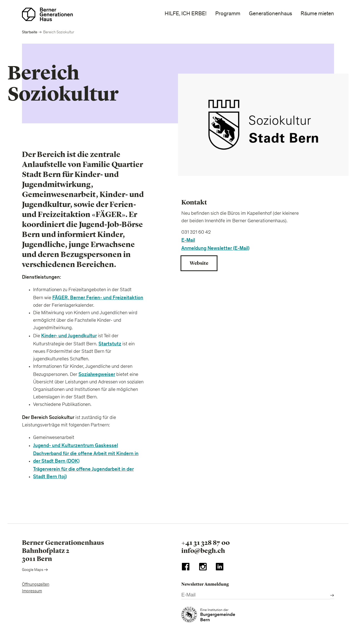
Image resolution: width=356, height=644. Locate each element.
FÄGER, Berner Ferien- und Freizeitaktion (98, 298)
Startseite (30, 32)
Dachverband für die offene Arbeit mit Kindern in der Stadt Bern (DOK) (86, 457)
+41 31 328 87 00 (206, 543)
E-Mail (188, 240)
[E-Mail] (256, 595)
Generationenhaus (270, 14)
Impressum (32, 591)
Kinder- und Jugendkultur (69, 336)
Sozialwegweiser (97, 374)
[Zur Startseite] (47, 14)
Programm (228, 14)
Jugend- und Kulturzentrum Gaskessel (76, 445)
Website (199, 263)
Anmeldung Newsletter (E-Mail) (215, 248)
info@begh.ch (203, 551)
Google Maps (35, 570)
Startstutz (110, 344)
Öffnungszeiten (36, 585)
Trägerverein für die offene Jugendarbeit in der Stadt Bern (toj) (83, 473)
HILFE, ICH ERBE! (186, 14)
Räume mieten (317, 14)
